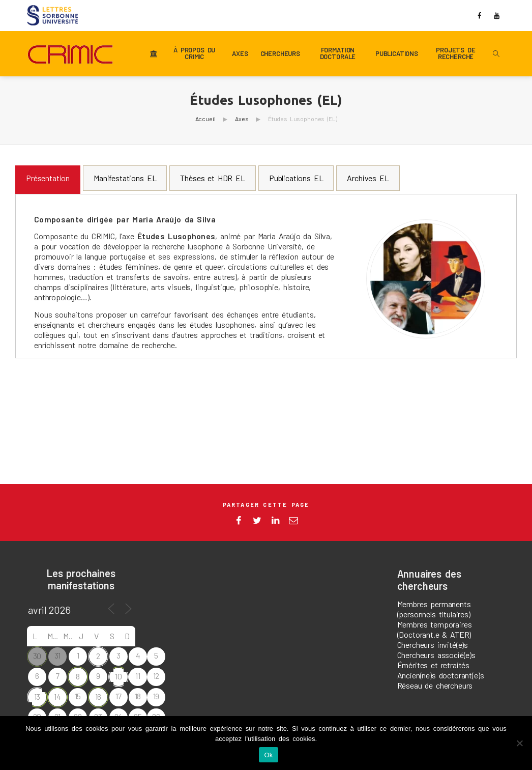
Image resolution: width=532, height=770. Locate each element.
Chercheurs (280, 54)
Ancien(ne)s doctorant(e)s (441, 675)
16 (98, 696)
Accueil (205, 119)
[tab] (48, 180)
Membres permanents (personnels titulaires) (434, 609)
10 (119, 676)
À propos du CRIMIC (194, 53)
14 (57, 696)
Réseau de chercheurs (435, 685)
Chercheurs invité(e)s (433, 645)
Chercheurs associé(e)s (436, 655)
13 (37, 696)
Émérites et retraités (434, 665)
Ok (268, 755)
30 (37, 656)
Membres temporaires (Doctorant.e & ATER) (435, 629)
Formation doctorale (338, 53)
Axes (240, 54)
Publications (397, 54)
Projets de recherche (455, 53)
